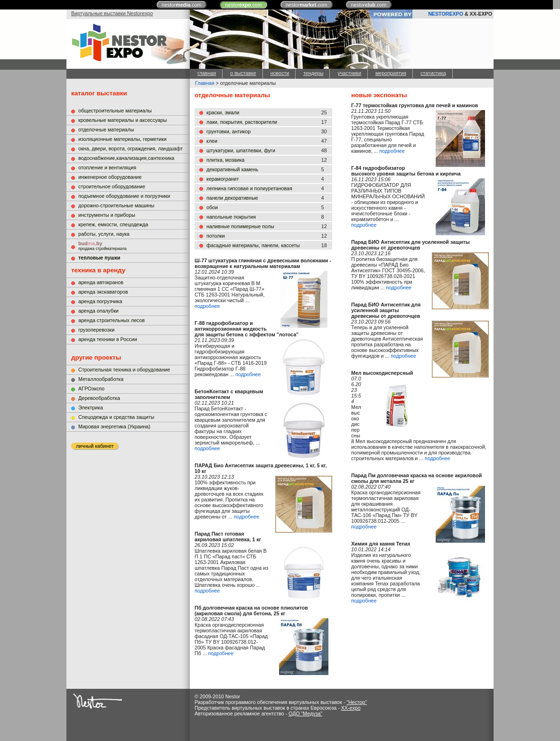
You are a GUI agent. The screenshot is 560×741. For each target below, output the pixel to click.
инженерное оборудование (110, 177)
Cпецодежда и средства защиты (116, 417)
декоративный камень (232, 169)
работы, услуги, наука (104, 234)
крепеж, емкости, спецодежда (113, 224)
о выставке (243, 73)
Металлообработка (101, 379)
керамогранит (223, 179)
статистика (433, 73)
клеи (212, 141)
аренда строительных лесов (112, 320)
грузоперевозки (96, 330)
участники (349, 73)
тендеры (313, 73)
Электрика (91, 408)
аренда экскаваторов (103, 292)
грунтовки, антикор (229, 131)
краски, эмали (223, 112)
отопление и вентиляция (107, 167)
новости (280, 73)
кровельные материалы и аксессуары (122, 120)
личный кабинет (95, 446)
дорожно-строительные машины (116, 205)
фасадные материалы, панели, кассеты (253, 245)
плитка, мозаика (225, 160)
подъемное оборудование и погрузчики (124, 196)
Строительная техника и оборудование (124, 370)
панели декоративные (232, 198)
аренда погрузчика (100, 301)
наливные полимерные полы (240, 226)
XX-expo (351, 708)
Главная (205, 83)
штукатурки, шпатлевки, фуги (241, 150)
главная (207, 73)
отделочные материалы (106, 130)
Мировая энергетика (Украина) (114, 426)
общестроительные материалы (115, 111)
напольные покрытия (231, 217)
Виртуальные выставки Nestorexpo (112, 13)
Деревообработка (99, 398)
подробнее (207, 306)
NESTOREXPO (446, 14)
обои (212, 207)
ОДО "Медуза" (305, 713)
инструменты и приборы (107, 215)
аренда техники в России (108, 339)
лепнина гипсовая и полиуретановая (249, 188)
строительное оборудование (112, 186)
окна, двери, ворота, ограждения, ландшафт (131, 148)
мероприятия (391, 73)
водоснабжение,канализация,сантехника (126, 158)
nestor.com (182, 5)
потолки (216, 236)
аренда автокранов (101, 282)
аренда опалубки (98, 311)
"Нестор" (357, 702)
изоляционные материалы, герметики (122, 139)
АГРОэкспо (91, 389)
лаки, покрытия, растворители (242, 122)
